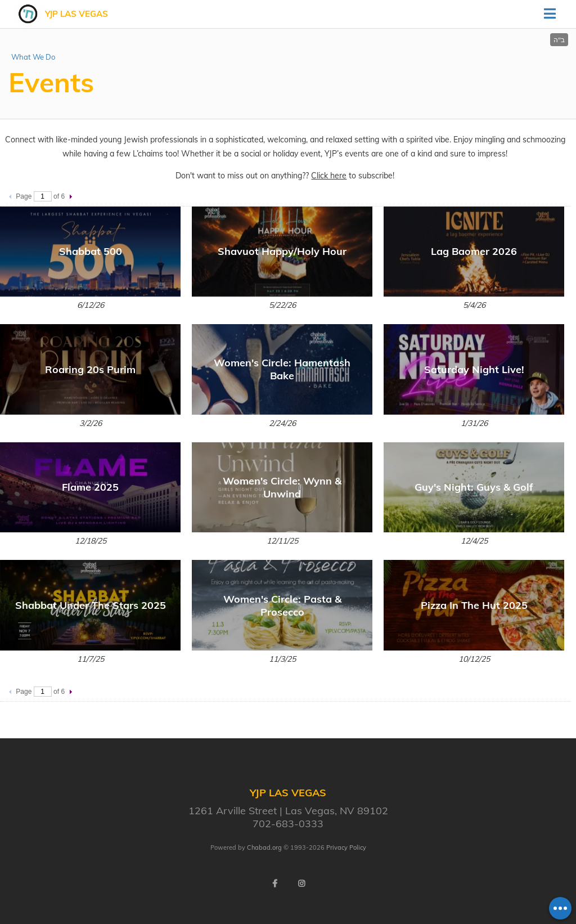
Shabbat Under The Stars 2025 (91, 605)
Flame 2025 (90, 487)
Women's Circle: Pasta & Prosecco (282, 605)
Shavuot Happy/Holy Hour (282, 251)
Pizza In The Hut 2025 (474, 605)
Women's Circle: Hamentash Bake (282, 369)
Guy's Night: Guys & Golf (474, 487)
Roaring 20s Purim (90, 369)
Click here (329, 176)
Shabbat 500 (91, 251)
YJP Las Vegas (76, 14)
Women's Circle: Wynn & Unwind (282, 487)
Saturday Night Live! (474, 369)
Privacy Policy (346, 847)
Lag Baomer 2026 (474, 251)
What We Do (33, 57)
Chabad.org (264, 847)
